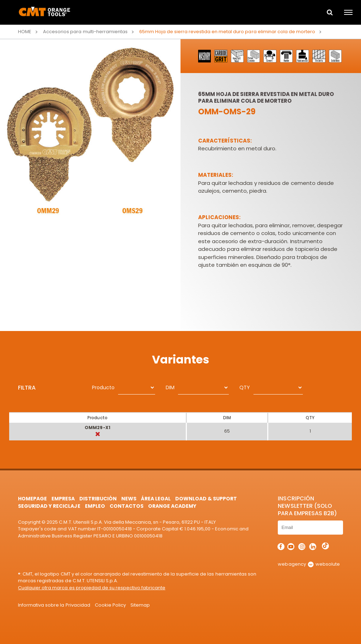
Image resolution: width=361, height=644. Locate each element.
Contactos (127, 506)
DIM (170, 387)
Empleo (95, 506)
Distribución (98, 499)
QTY (245, 387)
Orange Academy (172, 506)
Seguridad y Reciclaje (49, 506)
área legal (156, 499)
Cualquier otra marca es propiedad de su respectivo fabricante (92, 588)
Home (25, 32)
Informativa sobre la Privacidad (54, 605)
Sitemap (140, 605)
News (129, 499)
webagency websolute (309, 564)
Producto (103, 387)
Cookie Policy (110, 605)
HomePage (32, 499)
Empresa (63, 499)
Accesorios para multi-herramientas (85, 32)
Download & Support (206, 499)
